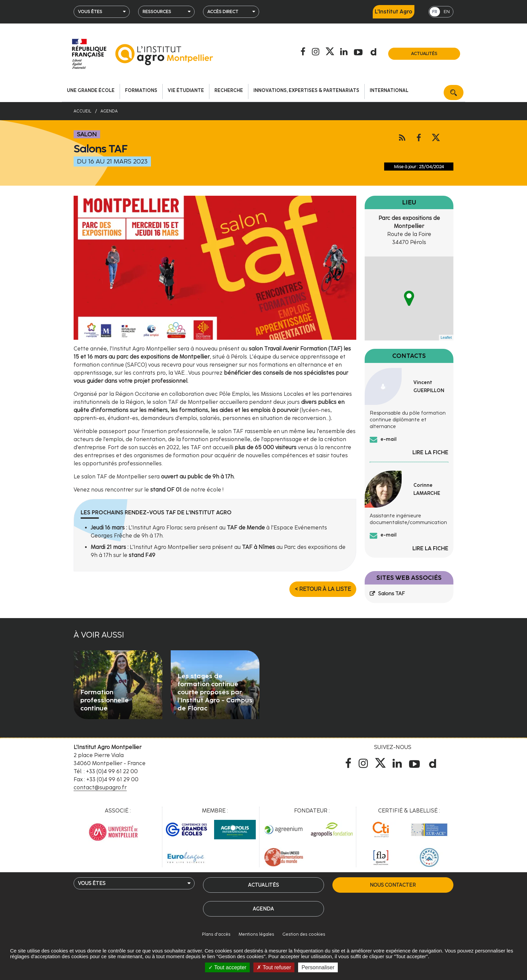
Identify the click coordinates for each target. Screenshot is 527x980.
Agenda (263, 909)
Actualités (424, 54)
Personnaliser (318, 967)
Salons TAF (391, 594)
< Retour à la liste (323, 589)
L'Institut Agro (394, 12)
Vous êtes (90, 12)
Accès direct (223, 12)
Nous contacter (393, 885)
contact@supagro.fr (100, 787)
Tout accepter (227, 967)
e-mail (389, 439)
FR (435, 12)
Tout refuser (274, 967)
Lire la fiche (430, 452)
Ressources (157, 12)
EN (447, 12)
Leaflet (446, 337)
